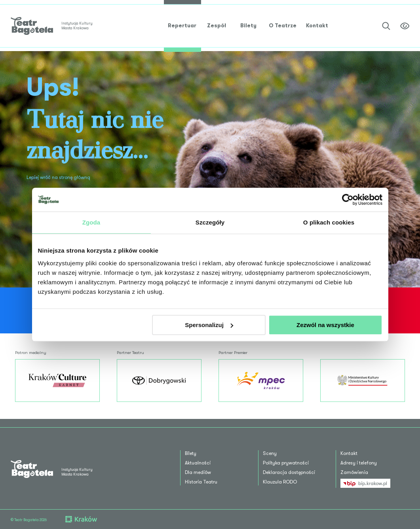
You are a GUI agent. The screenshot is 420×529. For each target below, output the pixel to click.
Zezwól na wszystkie (325, 325)
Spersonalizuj (209, 325)
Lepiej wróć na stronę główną (58, 177)
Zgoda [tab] (91, 222)
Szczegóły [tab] (210, 222)
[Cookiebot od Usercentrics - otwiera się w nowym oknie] (348, 200)
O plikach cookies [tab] (329, 222)
